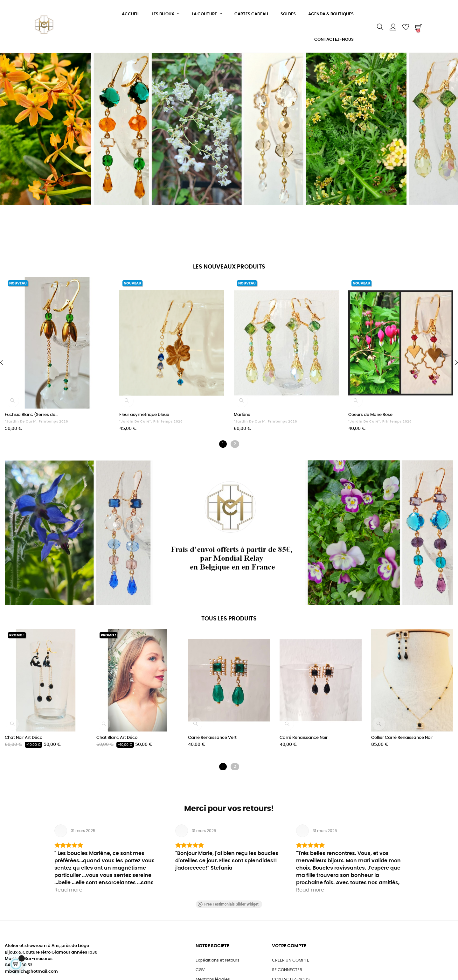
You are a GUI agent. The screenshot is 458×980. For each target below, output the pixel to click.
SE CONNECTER (287, 964)
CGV (200, 964)
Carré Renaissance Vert (212, 738)
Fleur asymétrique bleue (144, 415)
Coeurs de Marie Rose (370, 415)
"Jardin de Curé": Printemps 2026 (36, 422)
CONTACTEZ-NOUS (291, 973)
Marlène (242, 415)
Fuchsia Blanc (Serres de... (31, 415)
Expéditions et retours (218, 954)
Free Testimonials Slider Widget (228, 898)
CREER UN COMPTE (291, 954)
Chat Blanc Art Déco (117, 738)
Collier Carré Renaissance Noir (402, 738)
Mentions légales (213, 973)
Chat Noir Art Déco (24, 738)
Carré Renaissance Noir (304, 738)
